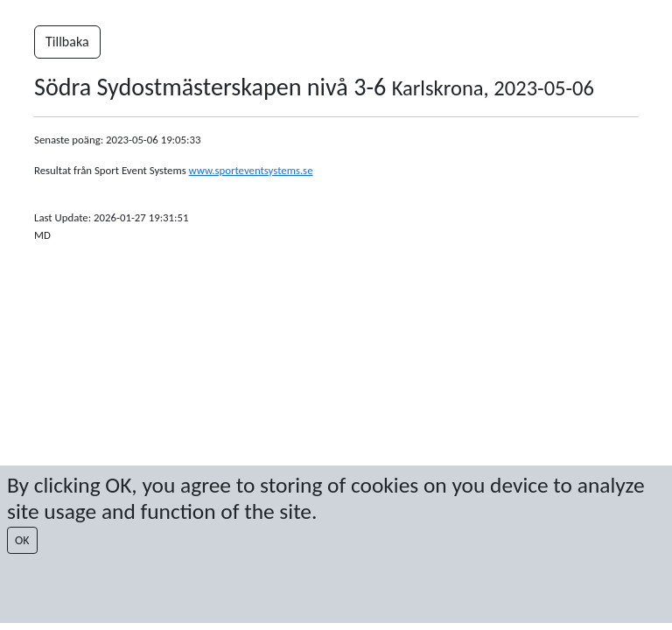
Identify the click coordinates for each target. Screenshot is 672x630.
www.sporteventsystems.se (251, 170)
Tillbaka (67, 42)
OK (22, 540)
